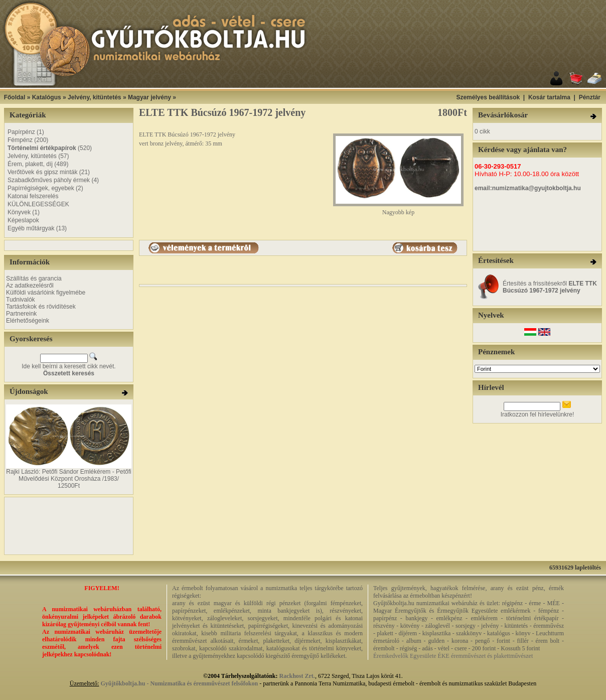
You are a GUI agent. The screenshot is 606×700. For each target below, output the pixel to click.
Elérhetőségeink (28, 321)
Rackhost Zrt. (297, 676)
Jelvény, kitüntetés (95, 97)
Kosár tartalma (549, 97)
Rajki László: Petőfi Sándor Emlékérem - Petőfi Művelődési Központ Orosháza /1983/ (68, 475)
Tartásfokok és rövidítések (41, 307)
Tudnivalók (21, 300)
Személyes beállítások (488, 97)
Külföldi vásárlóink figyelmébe (46, 293)
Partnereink (21, 314)
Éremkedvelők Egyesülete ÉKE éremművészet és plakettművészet (453, 656)
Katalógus (47, 97)
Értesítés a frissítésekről (550, 287)
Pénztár (590, 97)
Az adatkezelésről (30, 286)
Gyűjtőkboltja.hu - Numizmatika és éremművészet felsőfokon (179, 683)
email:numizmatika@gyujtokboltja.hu (528, 188)
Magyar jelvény (149, 97)
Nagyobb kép (398, 209)
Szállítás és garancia (34, 278)
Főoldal (15, 97)
